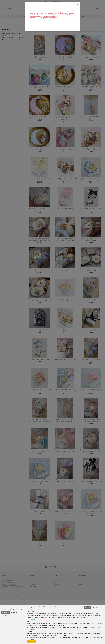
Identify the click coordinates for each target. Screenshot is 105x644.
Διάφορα (4, 615)
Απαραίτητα (5, 612)
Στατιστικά (14, 612)
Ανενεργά (31, 629)
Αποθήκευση (32, 642)
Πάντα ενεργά (31, 619)
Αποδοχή (88, 607)
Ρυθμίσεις (96, 607)
